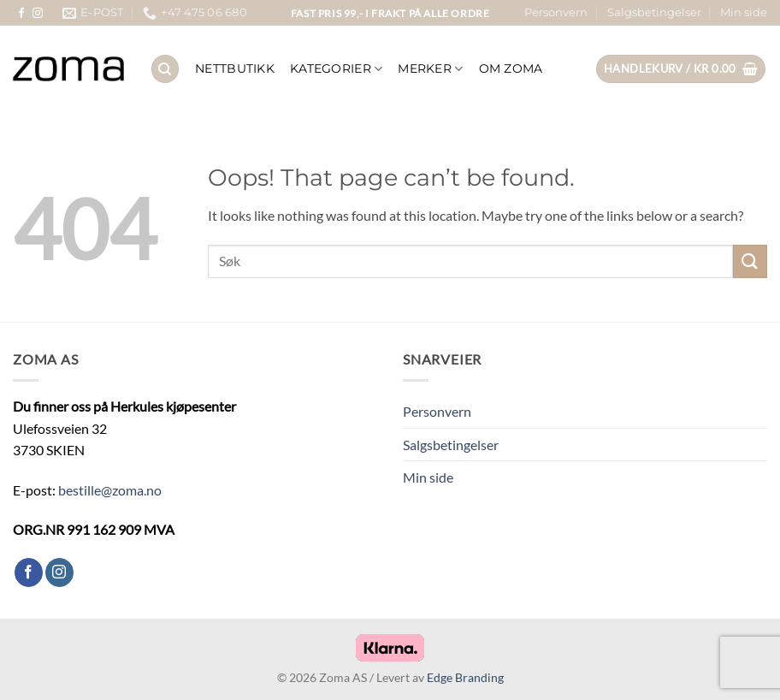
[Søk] (165, 69)
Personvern (556, 12)
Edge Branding (465, 677)
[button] (681, 69)
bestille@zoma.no (110, 490)
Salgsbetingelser (654, 12)
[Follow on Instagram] (38, 14)
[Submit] (750, 261)
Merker (430, 69)
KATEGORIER (336, 69)
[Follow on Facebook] (21, 14)
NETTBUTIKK (235, 68)
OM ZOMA (511, 68)
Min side (744, 12)
